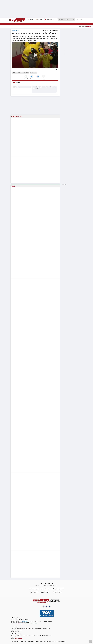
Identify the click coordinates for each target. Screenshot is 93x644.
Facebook (26, 79)
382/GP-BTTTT (25, 622)
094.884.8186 (18, 638)
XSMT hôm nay (57, 592)
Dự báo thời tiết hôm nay (57, 589)
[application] (35, 55)
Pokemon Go (33, 73)
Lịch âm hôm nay (34, 589)
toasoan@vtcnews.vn (29, 624)
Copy (44, 79)
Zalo (38, 79)
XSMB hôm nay (45, 592)
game (14, 73)
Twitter (32, 79)
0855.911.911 (18, 624)
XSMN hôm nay (34, 592)
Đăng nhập (80, 20)
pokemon (19, 73)
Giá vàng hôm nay (45, 589)
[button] (35, 55)
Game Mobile (26, 73)
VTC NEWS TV (15, 31)
